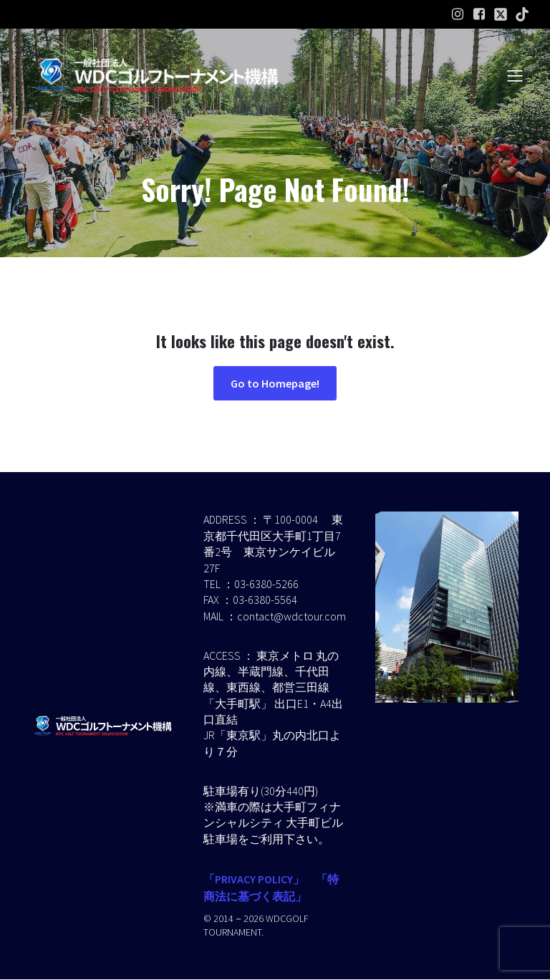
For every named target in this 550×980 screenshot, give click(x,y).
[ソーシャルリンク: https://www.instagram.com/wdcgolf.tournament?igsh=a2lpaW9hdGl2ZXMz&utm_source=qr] (458, 14)
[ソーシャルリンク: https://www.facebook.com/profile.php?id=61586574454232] (479, 14)
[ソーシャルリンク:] (501, 14)
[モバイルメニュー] (515, 75)
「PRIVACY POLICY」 (254, 880)
